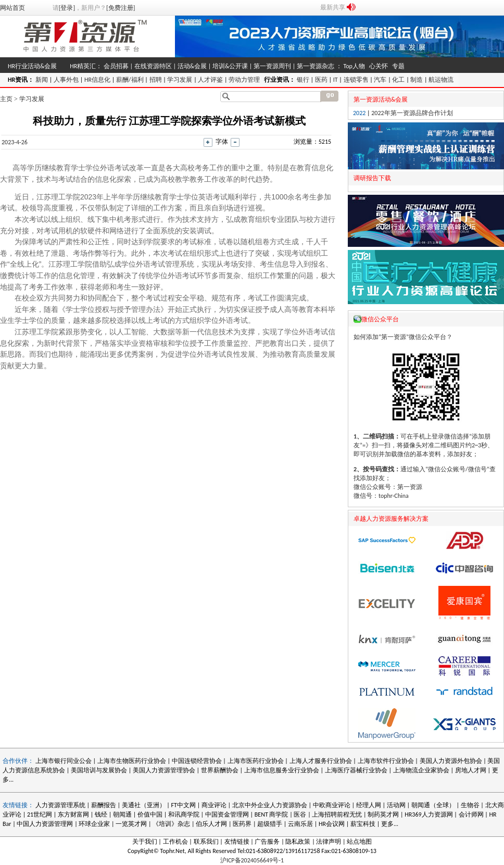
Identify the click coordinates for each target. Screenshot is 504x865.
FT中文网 (184, 805)
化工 (398, 80)
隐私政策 (298, 842)
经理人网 (369, 805)
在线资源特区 (153, 66)
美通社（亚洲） (144, 805)
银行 (303, 80)
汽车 (380, 80)
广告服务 (267, 842)
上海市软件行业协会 (387, 761)
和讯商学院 (184, 814)
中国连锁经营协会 (197, 761)
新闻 (42, 80)
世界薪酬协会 (220, 770)
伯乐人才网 (211, 824)
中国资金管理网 (227, 814)
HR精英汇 (83, 66)
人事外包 (66, 80)
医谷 (300, 814)
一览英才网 (131, 824)
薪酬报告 (104, 805)
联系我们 (206, 842)
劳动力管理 (244, 80)
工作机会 (175, 842)
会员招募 (116, 66)
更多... (390, 824)
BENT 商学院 (272, 814)
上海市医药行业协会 (256, 761)
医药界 (242, 824)
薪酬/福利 (130, 80)
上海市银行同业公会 (64, 761)
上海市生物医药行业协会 (133, 761)
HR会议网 (332, 824)
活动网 (396, 805)
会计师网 (471, 814)
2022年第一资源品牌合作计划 (412, 113)
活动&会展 (192, 66)
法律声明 (329, 842)
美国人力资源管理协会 (164, 770)
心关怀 (379, 66)
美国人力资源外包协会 (452, 761)
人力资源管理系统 (60, 805)
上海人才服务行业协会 (322, 761)
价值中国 (150, 814)
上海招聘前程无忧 (337, 814)
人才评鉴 (210, 80)
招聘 (156, 80)
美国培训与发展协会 (99, 770)
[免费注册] (121, 8)
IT (336, 80)
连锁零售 (356, 80)
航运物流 (441, 80)
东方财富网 (73, 814)
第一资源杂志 (316, 66)
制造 (417, 80)
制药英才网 (383, 814)
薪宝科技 (363, 824)
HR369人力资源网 (429, 814)
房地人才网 (471, 770)
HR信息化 (97, 80)
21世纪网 (40, 814)
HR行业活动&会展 (32, 66)
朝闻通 (122, 814)
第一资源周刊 (272, 66)
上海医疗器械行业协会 (356, 770)
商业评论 (214, 805)
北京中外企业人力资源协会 (270, 805)
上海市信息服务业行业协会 (282, 770)
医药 (321, 80)
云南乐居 (300, 824)
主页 (6, 99)
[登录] (67, 8)
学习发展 (180, 80)
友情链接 (237, 842)
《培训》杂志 (171, 824)
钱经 (101, 814)
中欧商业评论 (332, 805)
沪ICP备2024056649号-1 (252, 860)
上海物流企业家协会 (421, 770)
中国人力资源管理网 (45, 824)
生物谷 (470, 805)
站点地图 (359, 842)
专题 (398, 66)
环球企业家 (94, 824)
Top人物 (354, 66)
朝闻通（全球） (433, 805)
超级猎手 (270, 824)
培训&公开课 (230, 66)
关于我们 (145, 842)
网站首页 (12, 8)
